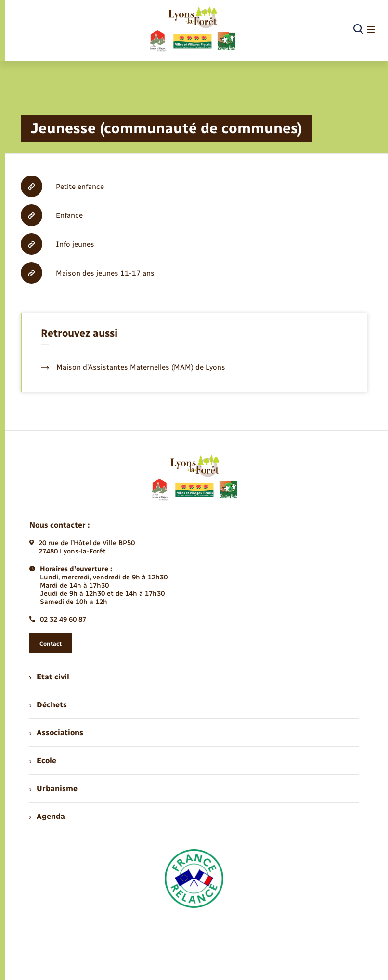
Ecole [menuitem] (43, 760)
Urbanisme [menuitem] (53, 788)
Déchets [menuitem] (48, 705)
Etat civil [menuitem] (49, 677)
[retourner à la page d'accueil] (192, 30)
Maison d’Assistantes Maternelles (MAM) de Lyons (133, 367)
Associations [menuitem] (56, 733)
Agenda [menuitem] (47, 816)
